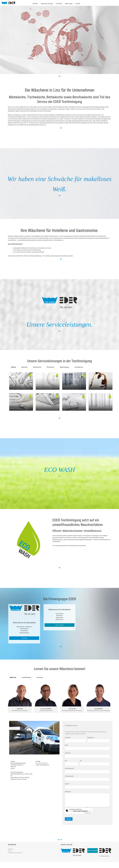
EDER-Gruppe (69, 4)
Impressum (11, 849)
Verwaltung (40, 677)
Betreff (67, 784)
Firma (66, 745)
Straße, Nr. (68, 753)
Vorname (68, 737)
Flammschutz (50, 367)
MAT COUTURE (60, 625)
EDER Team (13, 677)
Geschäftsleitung (26, 677)
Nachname (91, 737)
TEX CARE (24, 638)
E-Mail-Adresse (70, 768)
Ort (81, 761)
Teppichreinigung (64, 367)
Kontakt (78, 4)
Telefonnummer (69, 776)
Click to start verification (80, 811)
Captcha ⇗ (88, 813)
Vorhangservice (79, 367)
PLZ (66, 761)
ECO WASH (59, 4)
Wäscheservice (37, 367)
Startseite (35, 4)
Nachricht (68, 792)
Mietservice (24, 367)
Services (13, 367)
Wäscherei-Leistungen (47, 4)
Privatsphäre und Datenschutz (15, 853)
